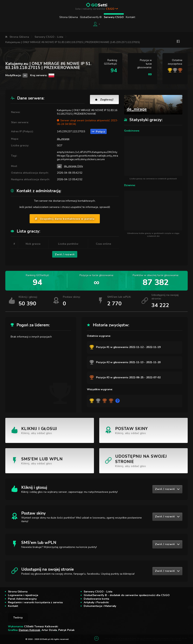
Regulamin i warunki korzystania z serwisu (35, 602)
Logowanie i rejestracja (23, 595)
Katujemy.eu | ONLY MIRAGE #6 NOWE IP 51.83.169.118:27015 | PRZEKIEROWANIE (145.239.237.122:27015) (73, 42)
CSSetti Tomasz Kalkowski (41, 626)
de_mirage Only (73, 166)
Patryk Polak (66, 630)
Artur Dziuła (49, 630)
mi (59, 166)
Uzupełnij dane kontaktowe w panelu (65, 219)
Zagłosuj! (104, 100)
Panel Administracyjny (22, 599)
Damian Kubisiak (30, 630)
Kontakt (130, 17)
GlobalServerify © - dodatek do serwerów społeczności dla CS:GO (127, 595)
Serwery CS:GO (114, 17)
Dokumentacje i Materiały (100, 606)
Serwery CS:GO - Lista (49, 37)
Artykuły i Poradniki (96, 602)
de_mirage (63, 139)
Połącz (98, 132)
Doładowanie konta (96, 599)
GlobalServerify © (91, 17)
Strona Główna (69, 17)
